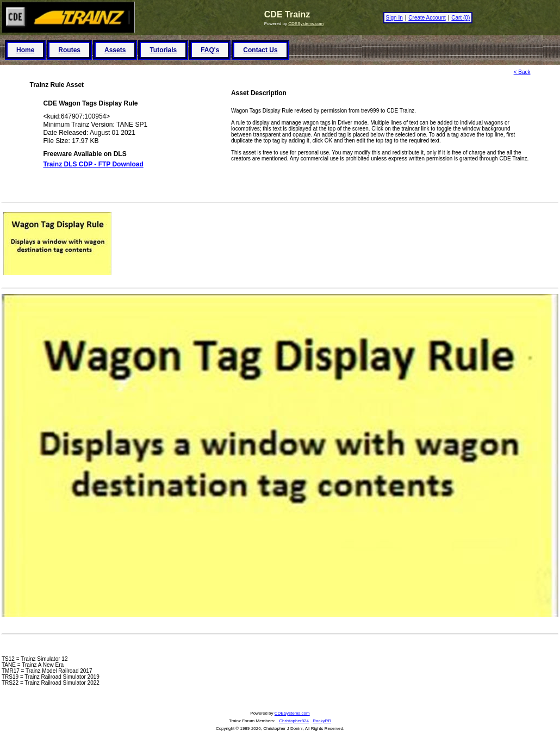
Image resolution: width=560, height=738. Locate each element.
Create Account (427, 18)
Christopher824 (294, 721)
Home (25, 50)
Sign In (394, 18)
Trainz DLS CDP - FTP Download (94, 164)
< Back (522, 72)
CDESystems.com (306, 24)
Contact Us (260, 50)
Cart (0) (461, 18)
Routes (69, 50)
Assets (115, 50)
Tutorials (163, 50)
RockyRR (322, 721)
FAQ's (210, 50)
